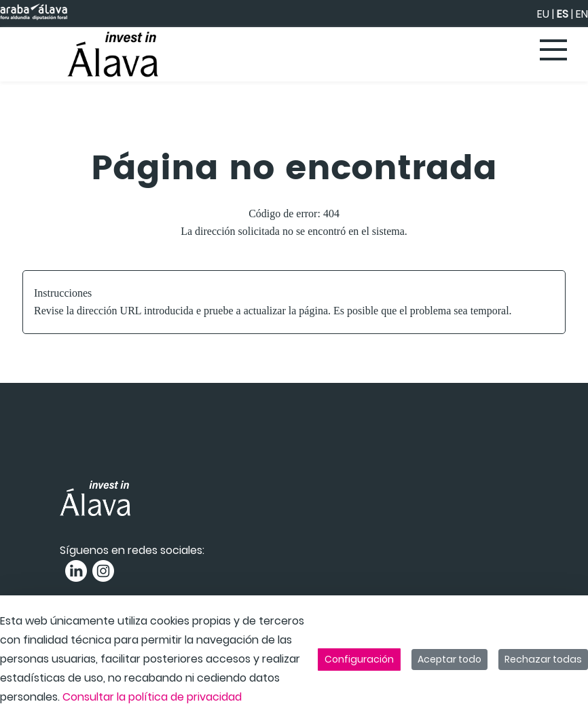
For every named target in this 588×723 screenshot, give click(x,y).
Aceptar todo (449, 659)
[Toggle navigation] (554, 51)
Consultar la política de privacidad (152, 697)
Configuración (359, 659)
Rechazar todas (543, 659)
